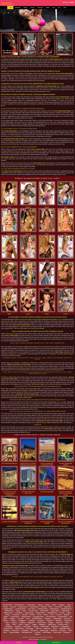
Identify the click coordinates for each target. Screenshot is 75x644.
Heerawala (59, 623)
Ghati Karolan (19, 628)
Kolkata (32, 8)
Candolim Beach (8, 609)
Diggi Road (31, 623)
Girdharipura (65, 626)
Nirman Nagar (41, 623)
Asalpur (34, 624)
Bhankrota (47, 628)
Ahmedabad (18, 8)
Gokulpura (32, 621)
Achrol (20, 624)
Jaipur (65, 8)
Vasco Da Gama (33, 611)
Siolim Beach (66, 611)
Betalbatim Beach (66, 609)
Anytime (72, 2)
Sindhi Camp (52, 624)
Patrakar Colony (63, 624)
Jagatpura (48, 619)
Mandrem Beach (43, 609)
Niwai (14, 624)
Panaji (18, 611)
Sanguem (12, 619)
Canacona (13, 607)
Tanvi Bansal (8, 3)
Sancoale (59, 615)
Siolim (54, 605)
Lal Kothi (38, 632)
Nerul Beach (19, 613)
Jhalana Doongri (14, 632)
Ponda (24, 611)
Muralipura (9, 626)
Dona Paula (58, 607)
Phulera (27, 624)
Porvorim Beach (51, 617)
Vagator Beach (55, 611)
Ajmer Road (68, 621)
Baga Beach (68, 607)
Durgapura (41, 621)
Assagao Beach (15, 617)
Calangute (61, 605)
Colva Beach (32, 609)
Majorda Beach (26, 617)
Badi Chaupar (47, 632)
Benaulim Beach (20, 605)
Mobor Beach (44, 611)
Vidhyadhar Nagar (65, 628)
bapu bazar (16, 630)
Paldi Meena (55, 626)
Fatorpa (7, 615)
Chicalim (25, 615)
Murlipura (7, 630)
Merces (46, 615)
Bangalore (40, 8)
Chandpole (25, 630)
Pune (59, 8)
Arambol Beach (34, 607)
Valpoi (69, 613)
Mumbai (48, 8)
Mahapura (42, 624)
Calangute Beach (52, 613)
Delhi (54, 8)
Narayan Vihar (8, 628)
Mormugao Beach (38, 617)
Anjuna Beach (23, 607)
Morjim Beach (54, 609)
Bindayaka (54, 630)
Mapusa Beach (40, 613)
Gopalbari (22, 623)
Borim (51, 607)
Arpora (69, 605)
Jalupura (14, 623)
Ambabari (18, 626)
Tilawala (36, 626)
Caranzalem (16, 615)
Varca (52, 615)
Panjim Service (8, 613)
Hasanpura (67, 632)
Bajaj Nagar (30, 628)
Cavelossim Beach (20, 609)
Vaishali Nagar (57, 619)
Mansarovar (34, 630)
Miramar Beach (8, 605)
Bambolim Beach (37, 619)
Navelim (32, 615)
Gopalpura (50, 621)
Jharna (55, 628)
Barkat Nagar (44, 630)
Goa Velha (21, 619)
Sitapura (13, 621)
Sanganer (51, 623)
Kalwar (37, 634)
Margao (47, 605)
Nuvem (39, 615)
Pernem (5, 607)
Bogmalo (67, 615)
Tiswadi (62, 613)
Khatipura (59, 621)
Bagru (8, 624)
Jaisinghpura (22, 621)
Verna (28, 619)
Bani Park (67, 619)
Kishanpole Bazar (27, 632)
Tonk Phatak (27, 626)
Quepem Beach (63, 617)
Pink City (39, 628)
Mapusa (40, 605)
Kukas (7, 623)
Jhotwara (6, 621)
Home (11, 8)
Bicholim (44, 607)
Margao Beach (29, 613)
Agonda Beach (31, 605)
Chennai (25, 8)
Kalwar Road (45, 626)
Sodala (67, 623)
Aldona (6, 617)
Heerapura (63, 630)
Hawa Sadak (57, 632)
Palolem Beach (9, 611)
